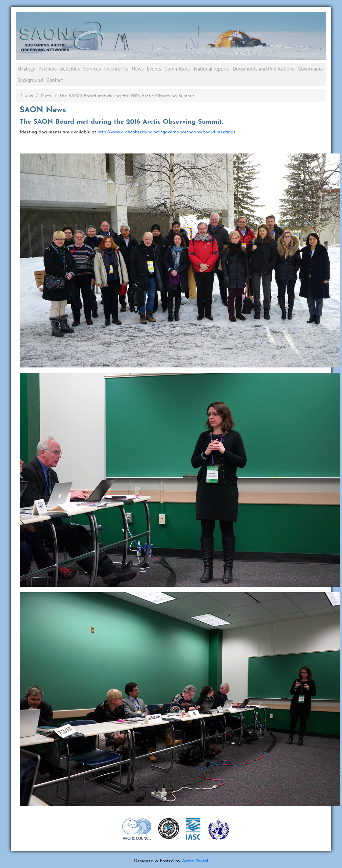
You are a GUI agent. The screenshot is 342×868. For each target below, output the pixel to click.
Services (92, 69)
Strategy (26, 69)
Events (154, 69)
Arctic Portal (195, 861)
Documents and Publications (264, 69)
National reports (212, 69)
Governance (311, 69)
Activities (70, 69)
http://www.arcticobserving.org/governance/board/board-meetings (166, 132)
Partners (47, 69)
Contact (55, 80)
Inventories (116, 69)
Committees (177, 69)
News (138, 69)
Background (30, 80)
